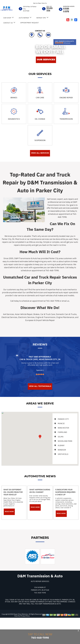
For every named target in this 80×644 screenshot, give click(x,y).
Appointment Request (30, 23)
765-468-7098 (50, 9)
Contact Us (8, 23)
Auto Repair (24, 18)
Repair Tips (41, 18)
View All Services (40, 153)
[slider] (59, 43)
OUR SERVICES (46, 60)
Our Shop (7, 18)
